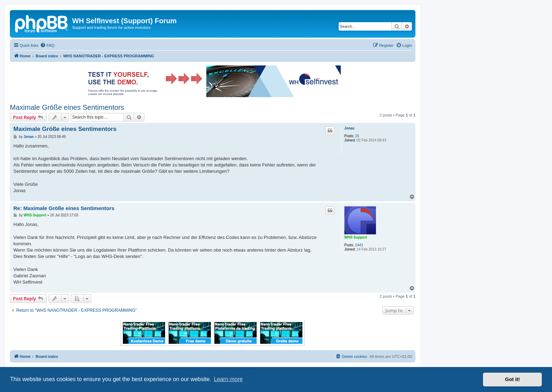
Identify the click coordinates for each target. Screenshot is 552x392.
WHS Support (356, 237)
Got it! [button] (513, 379)
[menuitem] (47, 45)
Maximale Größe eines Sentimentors (67, 107)
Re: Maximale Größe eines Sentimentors (64, 208)
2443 (359, 245)
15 (357, 136)
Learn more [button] (228, 379)
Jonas (349, 128)
